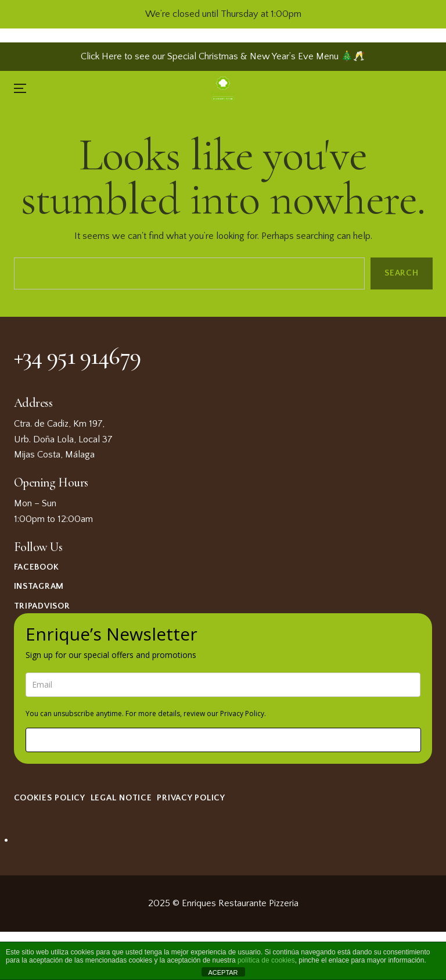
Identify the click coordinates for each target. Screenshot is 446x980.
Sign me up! (223, 740)
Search (401, 273)
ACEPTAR (223, 972)
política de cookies (266, 960)
